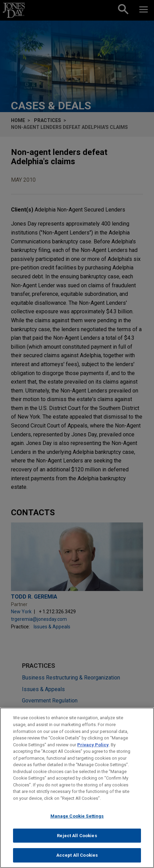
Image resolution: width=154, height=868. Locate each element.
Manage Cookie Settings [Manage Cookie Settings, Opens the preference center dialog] (77, 818)
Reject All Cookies (77, 837)
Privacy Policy (93, 746)
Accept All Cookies (77, 857)
